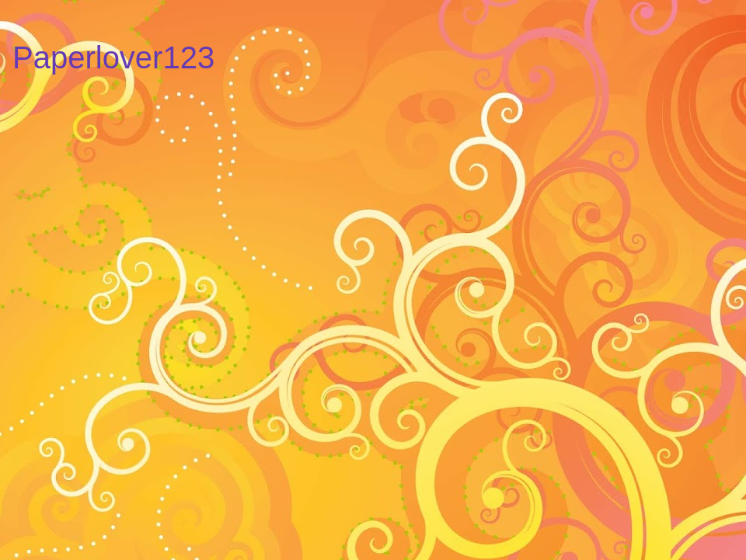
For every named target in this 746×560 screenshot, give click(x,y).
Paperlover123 (113, 57)
